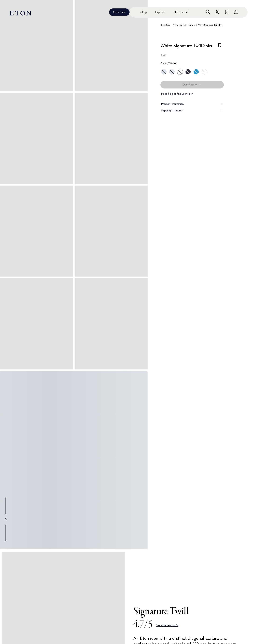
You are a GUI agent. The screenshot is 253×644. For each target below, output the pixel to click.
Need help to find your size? (177, 94)
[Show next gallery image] (5, 533)
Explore (160, 12)
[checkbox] (220, 47)
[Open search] (208, 12)
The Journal (181, 12)
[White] (180, 72)
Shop (144, 12)
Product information (192, 104)
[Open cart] (236, 12)
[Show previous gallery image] (5, 506)
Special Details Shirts (185, 25)
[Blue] (164, 72)
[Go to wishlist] (227, 12)
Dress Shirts (166, 25)
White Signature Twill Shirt (210, 25)
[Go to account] (217, 12)
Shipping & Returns (192, 111)
